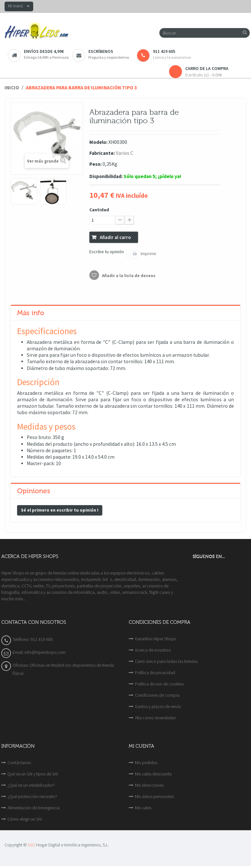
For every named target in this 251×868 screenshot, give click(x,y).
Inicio (12, 88)
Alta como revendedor (155, 718)
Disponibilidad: (106, 176)
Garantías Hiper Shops (155, 639)
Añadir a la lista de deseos (128, 276)
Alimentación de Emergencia (34, 808)
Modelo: (98, 142)
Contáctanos (19, 763)
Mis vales (143, 808)
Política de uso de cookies (159, 684)
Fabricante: (102, 153)
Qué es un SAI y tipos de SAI (33, 774)
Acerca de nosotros (153, 650)
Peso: (95, 164)
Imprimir (148, 254)
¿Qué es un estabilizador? (31, 785)
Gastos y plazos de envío (158, 706)
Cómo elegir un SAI (25, 819)
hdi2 (31, 845)
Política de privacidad (155, 673)
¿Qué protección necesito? (32, 796)
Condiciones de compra (157, 695)
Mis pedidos (146, 763)
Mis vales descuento (153, 774)
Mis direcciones (149, 785)
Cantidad (99, 210)
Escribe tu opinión (107, 252)
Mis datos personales (154, 796)
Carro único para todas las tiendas (166, 661)
